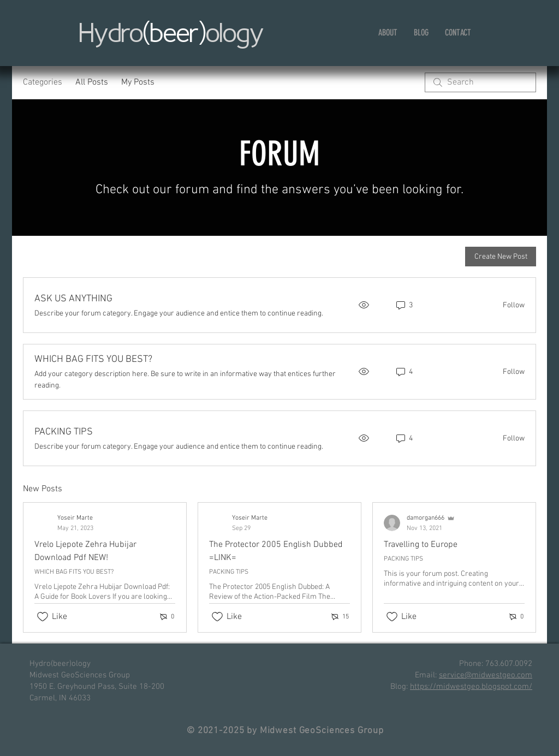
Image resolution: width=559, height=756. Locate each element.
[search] (480, 82)
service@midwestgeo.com (486, 675)
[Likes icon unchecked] (43, 617)
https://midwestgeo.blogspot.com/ (471, 687)
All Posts (92, 82)
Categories (43, 82)
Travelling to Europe (421, 545)
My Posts (138, 82)
